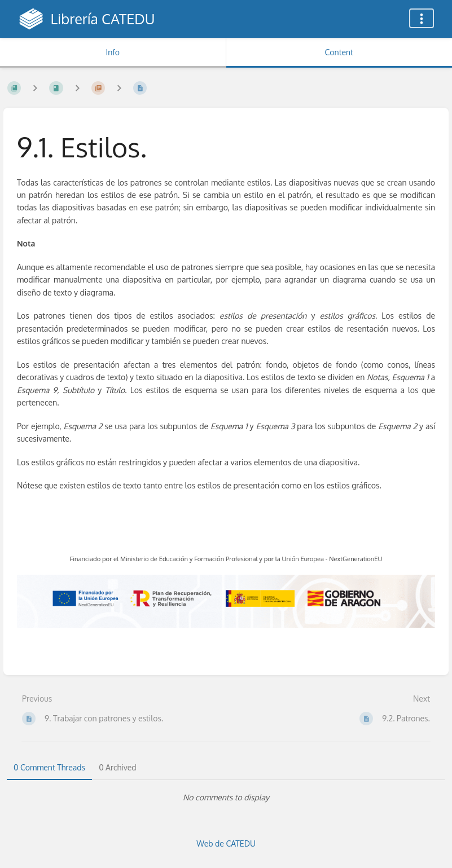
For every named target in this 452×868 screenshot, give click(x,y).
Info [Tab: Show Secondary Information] (113, 52)
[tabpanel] (226, 797)
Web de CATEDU (226, 843)
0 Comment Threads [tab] (49, 767)
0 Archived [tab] (117, 767)
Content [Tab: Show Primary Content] (339, 52)
